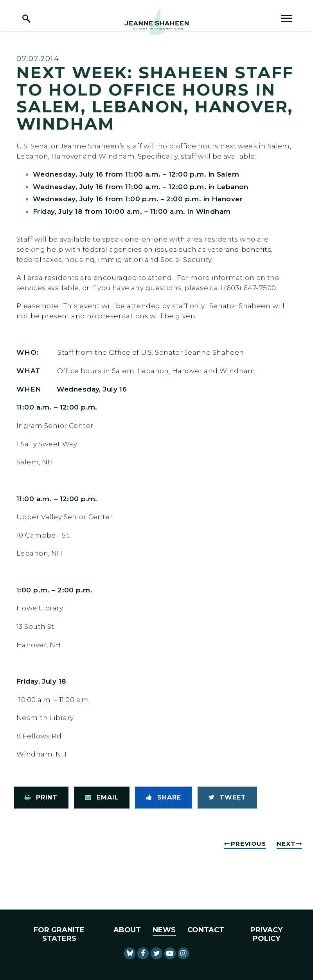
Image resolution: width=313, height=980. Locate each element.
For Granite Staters (59, 934)
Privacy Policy (266, 934)
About (127, 930)
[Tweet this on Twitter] (227, 798)
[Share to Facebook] (163, 798)
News (164, 930)
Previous (248, 844)
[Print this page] (41, 798)
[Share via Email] (102, 798)
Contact (206, 930)
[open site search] (26, 18)
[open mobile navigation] (287, 18)
